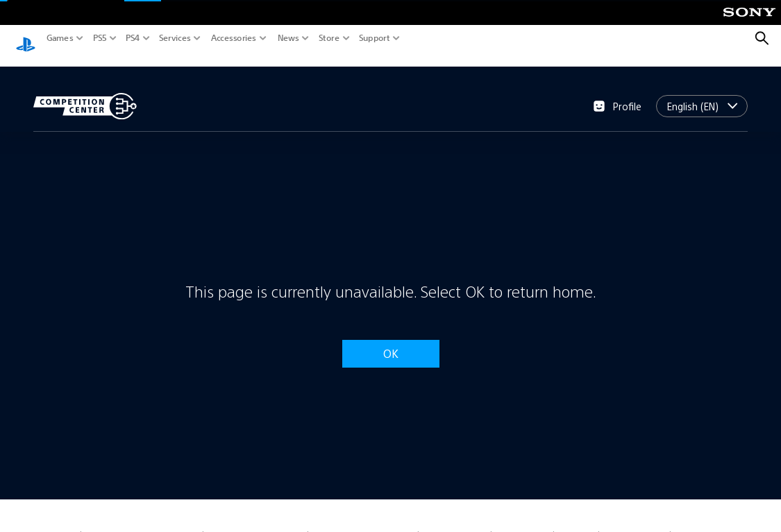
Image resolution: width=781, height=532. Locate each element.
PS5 (100, 38)
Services (175, 38)
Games (60, 38)
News (288, 38)
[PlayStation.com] (26, 39)
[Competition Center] (85, 93)
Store (329, 38)
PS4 (133, 38)
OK (391, 340)
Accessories (234, 38)
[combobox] (702, 93)
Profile (618, 93)
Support (375, 38)
